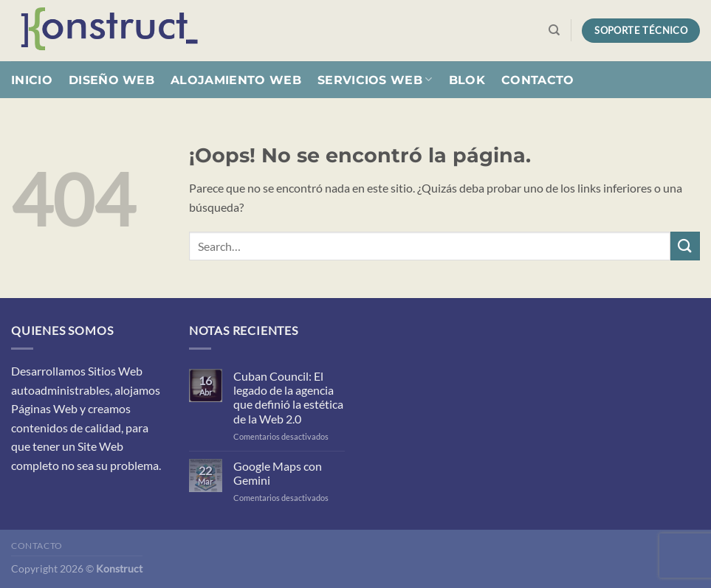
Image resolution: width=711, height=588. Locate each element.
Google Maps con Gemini (278, 473)
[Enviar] (685, 246)
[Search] (554, 30)
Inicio (32, 80)
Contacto (538, 80)
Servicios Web (375, 79)
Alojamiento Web (236, 80)
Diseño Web (111, 80)
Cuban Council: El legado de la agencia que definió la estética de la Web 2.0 (288, 397)
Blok (467, 80)
